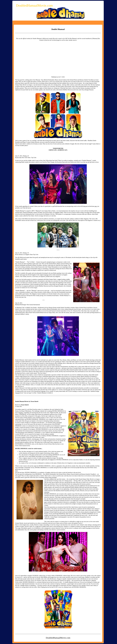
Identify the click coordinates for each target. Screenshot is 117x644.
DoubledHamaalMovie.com (34, 5)
